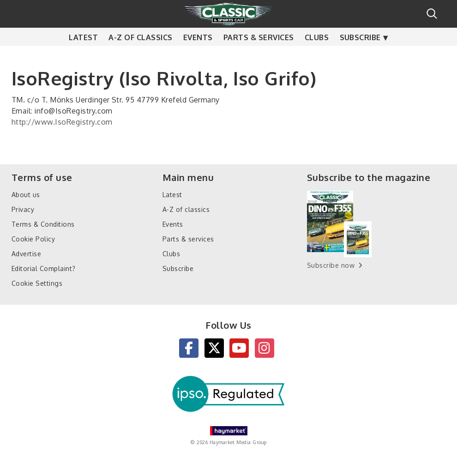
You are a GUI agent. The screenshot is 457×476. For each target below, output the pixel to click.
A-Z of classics (140, 55)
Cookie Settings (37, 283)
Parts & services (259, 55)
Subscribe (360, 55)
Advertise (26, 254)
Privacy (23, 209)
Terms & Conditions (43, 224)
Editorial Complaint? (44, 268)
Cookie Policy (33, 239)
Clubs (317, 55)
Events (198, 55)
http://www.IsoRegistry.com (62, 122)
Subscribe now (331, 265)
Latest (83, 55)
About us (26, 195)
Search (432, 14)
